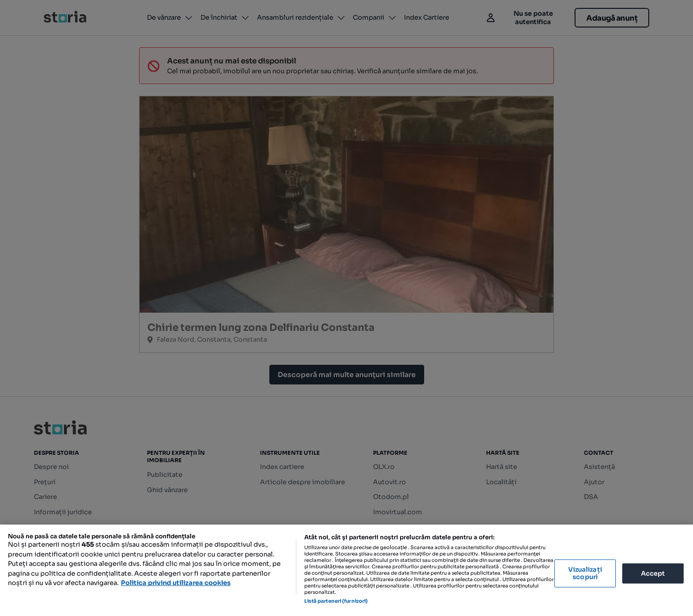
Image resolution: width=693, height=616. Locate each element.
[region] (346, 570)
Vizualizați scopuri (585, 573)
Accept (653, 573)
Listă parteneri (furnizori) (336, 601)
